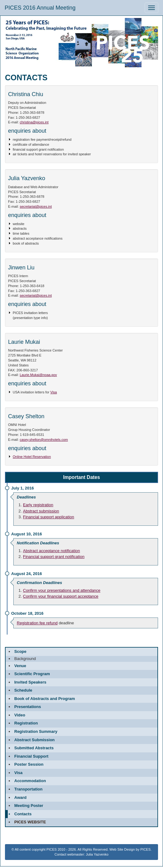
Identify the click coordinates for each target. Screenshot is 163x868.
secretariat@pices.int (36, 206)
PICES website (30, 822)
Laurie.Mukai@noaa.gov (38, 375)
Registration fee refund (37, 623)
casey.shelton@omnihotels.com (44, 440)
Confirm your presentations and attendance (62, 590)
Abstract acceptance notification (52, 551)
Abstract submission (41, 511)
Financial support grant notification (54, 557)
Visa (54, 392)
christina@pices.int (34, 122)
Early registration (38, 505)
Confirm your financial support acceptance (61, 596)
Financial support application (49, 517)
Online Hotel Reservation (32, 457)
